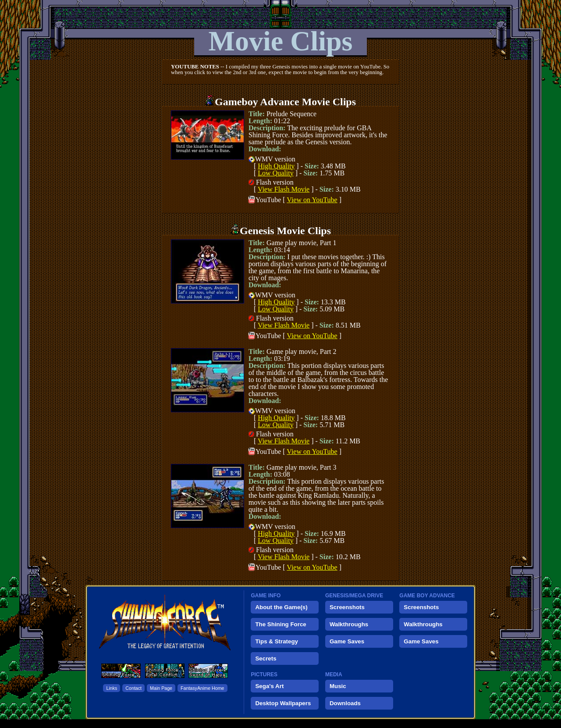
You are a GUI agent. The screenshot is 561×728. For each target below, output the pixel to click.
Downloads (345, 703)
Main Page (161, 688)
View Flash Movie (284, 189)
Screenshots (347, 607)
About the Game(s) (281, 607)
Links (112, 688)
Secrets (266, 658)
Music (338, 686)
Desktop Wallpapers (283, 703)
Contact (133, 688)
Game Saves (347, 641)
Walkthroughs (349, 624)
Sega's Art (269, 686)
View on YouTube (312, 200)
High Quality (276, 166)
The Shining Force (280, 624)
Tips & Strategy (277, 641)
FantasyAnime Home (202, 688)
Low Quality (275, 173)
